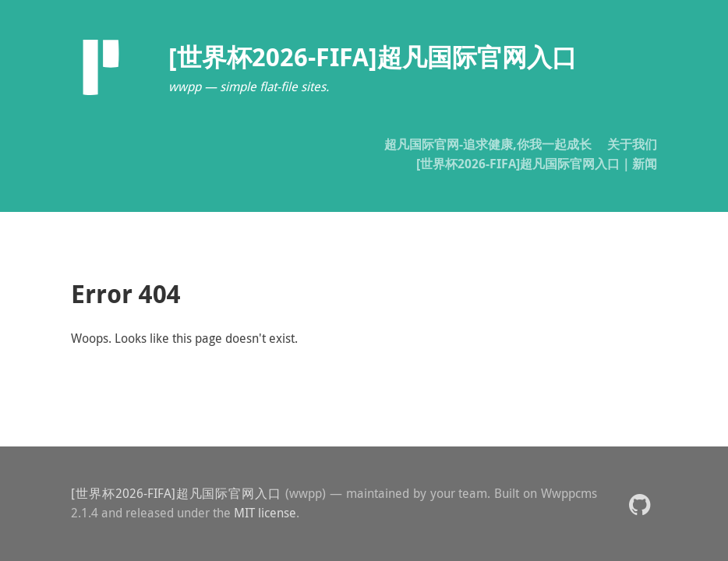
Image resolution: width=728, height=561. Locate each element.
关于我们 (632, 144)
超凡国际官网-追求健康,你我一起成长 (488, 144)
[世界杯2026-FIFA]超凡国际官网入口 (176, 493)
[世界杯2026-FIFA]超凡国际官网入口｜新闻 (537, 164)
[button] (640, 504)
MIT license (265, 513)
